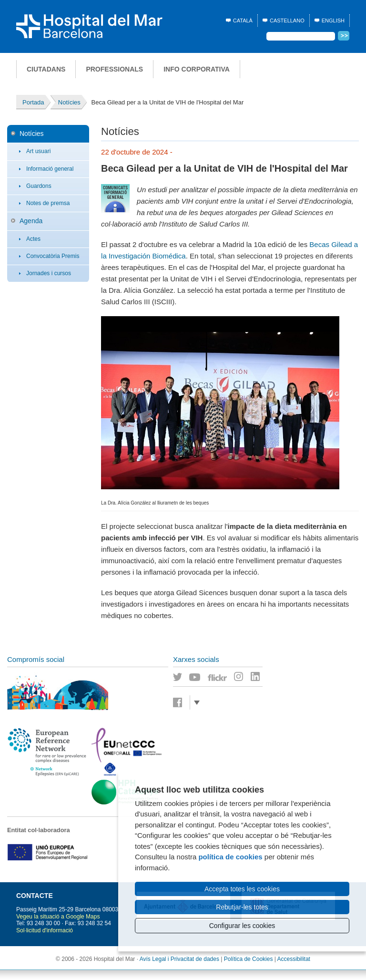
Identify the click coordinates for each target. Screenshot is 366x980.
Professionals (114, 69)
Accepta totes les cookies (242, 889)
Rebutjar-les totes (242, 907)
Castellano (287, 21)
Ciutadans (46, 69)
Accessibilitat (294, 959)
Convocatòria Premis (53, 256)
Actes (33, 239)
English (333, 21)
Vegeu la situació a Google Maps (58, 917)
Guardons (39, 186)
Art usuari (38, 151)
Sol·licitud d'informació (45, 930)
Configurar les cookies (242, 926)
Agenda (31, 221)
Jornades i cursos (49, 273)
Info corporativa (197, 69)
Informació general (50, 169)
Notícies (32, 134)
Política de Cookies (249, 959)
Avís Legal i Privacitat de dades (179, 959)
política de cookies (230, 857)
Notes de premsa (48, 203)
